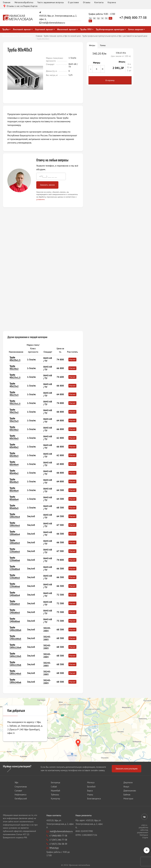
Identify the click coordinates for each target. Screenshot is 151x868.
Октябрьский (21, 799)
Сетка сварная (136, 29)
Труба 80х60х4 (14, 498)
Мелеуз (91, 782)
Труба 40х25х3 (14, 394)
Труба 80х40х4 (14, 489)
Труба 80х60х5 (14, 507)
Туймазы (55, 795)
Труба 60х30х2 (14, 428)
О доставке (73, 2)
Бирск (90, 791)
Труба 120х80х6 (15, 585)
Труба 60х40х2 (14, 446)
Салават (18, 791)
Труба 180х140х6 (15, 681)
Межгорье (128, 799)
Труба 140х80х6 (15, 620)
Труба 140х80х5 (15, 611)
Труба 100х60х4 (15, 533)
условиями (40, 199)
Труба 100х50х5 (15, 524)
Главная (7, 2)
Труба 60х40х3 (14, 455)
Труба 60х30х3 (14, 437)
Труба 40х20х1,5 (15, 359)
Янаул (126, 787)
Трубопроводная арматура (110, 29)
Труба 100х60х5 (15, 542)
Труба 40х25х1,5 (15, 376)
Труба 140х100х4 (15, 629)
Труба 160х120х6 (15, 664)
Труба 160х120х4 (15, 646)
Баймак (127, 795)
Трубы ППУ (86, 29)
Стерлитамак (21, 787)
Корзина (112, 2)
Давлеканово (130, 791)
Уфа (16, 782)
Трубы (6, 29)
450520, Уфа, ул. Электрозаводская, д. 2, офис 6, (58, 17)
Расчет (72, 360)
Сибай (54, 787)
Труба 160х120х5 (15, 655)
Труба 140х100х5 (15, 637)
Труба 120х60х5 (15, 550)
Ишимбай (55, 791)
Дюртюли (128, 782)
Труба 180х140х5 (15, 672)
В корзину (110, 80)
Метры (92, 45)
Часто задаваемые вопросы (51, 2)
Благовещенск (94, 799)
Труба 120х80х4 (15, 568)
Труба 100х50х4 (15, 515)
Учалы (90, 795)
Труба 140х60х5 (15, 603)
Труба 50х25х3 (14, 420)
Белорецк (56, 782)
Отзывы (87, 2)
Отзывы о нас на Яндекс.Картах (22, 6)
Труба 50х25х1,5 (15, 402)
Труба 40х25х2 (14, 385)
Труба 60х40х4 (14, 463)
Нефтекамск (20, 795)
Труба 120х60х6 (15, 559)
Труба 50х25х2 (14, 411)
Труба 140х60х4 (15, 594)
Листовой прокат (22, 29)
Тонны (103, 45)
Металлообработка (24, 2)
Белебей (91, 787)
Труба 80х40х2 (14, 472)
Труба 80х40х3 (14, 481)
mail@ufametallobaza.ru (54, 23)
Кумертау (55, 799)
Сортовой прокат (44, 29)
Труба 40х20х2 (14, 367)
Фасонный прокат (67, 29)
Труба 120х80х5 (15, 576)
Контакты (99, 2)
